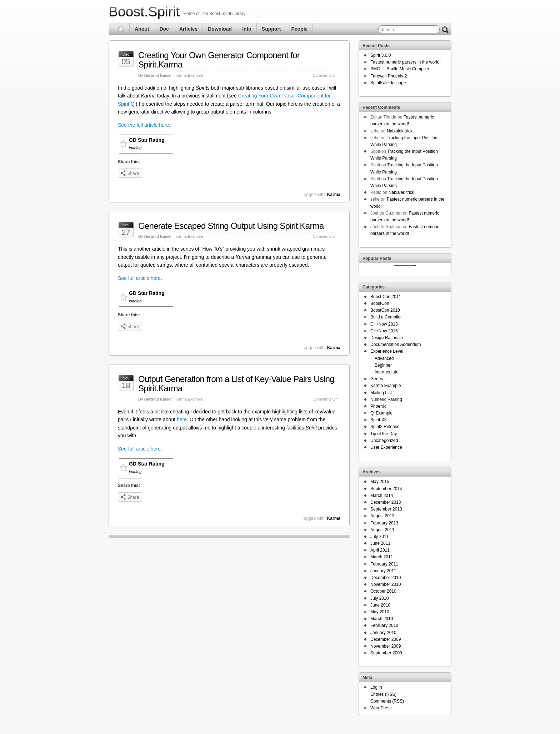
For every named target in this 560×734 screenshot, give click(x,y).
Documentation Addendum (396, 345)
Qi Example (381, 413)
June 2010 (380, 605)
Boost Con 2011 (386, 297)
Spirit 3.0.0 (381, 55)
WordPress (381, 708)
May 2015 (380, 482)
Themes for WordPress (433, 722)
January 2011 (383, 571)
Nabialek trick (400, 131)
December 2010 (386, 578)
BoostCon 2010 (385, 310)
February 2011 (384, 564)
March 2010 (382, 619)
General (378, 379)
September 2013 (386, 509)
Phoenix (378, 406)
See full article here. (140, 449)
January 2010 (383, 633)
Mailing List (381, 393)
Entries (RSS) (383, 694)
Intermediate (387, 372)
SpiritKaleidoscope (388, 83)
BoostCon (380, 303)
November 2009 (386, 646)
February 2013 (384, 523)
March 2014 (382, 496)
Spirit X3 (378, 420)
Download (220, 29)
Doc (164, 29)
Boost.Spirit (144, 12)
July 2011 (379, 537)
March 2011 (382, 557)
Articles (188, 29)
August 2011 (382, 530)
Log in (376, 687)
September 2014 (386, 489)
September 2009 (386, 653)
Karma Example (189, 75)
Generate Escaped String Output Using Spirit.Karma (231, 226)
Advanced (384, 358)
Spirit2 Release (385, 427)
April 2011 (380, 550)
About (142, 29)
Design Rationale (387, 338)
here (182, 419)
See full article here (139, 278)
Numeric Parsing (386, 399)
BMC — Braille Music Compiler (400, 69)
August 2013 (382, 516)
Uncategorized (384, 441)
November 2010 (386, 584)
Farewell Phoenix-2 (389, 76)
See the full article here (143, 125)
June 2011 (380, 543)
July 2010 (379, 598)
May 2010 (380, 612)
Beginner (383, 365)
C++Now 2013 (384, 324)
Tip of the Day (384, 434)
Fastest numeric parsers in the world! (406, 62)
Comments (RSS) (387, 701)
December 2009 (386, 639)
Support (271, 29)
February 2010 (384, 625)
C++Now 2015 (384, 331)
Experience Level (387, 351)
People (299, 29)
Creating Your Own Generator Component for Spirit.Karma (219, 60)
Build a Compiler (386, 317)
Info (247, 29)
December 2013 (386, 502)
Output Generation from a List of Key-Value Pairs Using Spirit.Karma (236, 384)
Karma (334, 195)
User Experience (386, 447)
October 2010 (383, 591)
